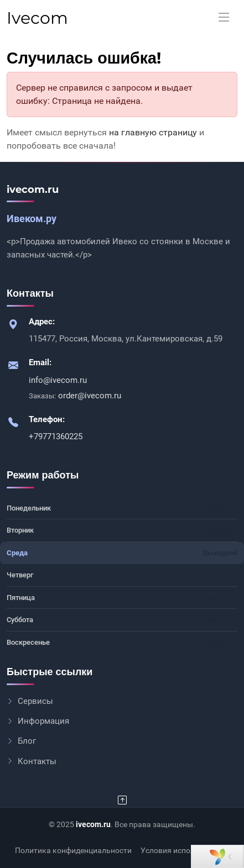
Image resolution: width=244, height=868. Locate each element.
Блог (21, 741)
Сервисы (30, 701)
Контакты (32, 761)
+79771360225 (57, 436)
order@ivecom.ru (90, 396)
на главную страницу (153, 132)
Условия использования (185, 850)
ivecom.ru (93, 824)
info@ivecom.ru (58, 380)
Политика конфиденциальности (73, 850)
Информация (38, 721)
